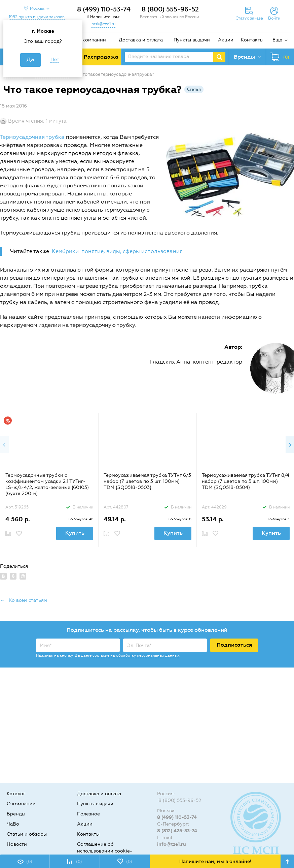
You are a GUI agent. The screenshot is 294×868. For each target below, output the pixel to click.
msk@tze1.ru (103, 24)
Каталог (16, 794)
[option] (49, 480)
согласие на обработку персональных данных (136, 656)
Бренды (16, 814)
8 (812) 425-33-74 (177, 831)
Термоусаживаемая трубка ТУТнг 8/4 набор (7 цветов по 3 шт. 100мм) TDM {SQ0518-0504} (246, 481)
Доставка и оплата (141, 40)
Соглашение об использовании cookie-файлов (105, 851)
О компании (91, 40)
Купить (75, 533)
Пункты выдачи (192, 40)
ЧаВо (13, 824)
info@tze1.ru (172, 844)
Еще (277, 40)
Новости (17, 844)
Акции (226, 40)
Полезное (88, 814)
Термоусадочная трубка (32, 137)
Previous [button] (4, 445)
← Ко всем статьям (24, 600)
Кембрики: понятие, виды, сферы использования (117, 251)
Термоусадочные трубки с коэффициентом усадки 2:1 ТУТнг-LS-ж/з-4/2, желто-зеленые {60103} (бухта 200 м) (47, 484)
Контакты (252, 40)
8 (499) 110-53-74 (104, 9)
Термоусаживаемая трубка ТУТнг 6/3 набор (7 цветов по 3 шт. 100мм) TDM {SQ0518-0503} (147, 481)
